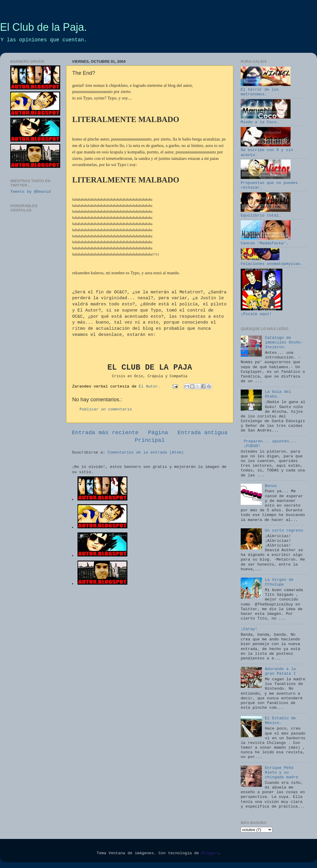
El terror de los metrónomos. (266, 90)
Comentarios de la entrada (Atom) (146, 452)
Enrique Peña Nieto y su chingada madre (281, 773)
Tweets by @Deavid (31, 192)
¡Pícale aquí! (262, 312)
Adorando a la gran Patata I (280, 671)
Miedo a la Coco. (266, 120)
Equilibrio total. (266, 213)
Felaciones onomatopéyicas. (272, 262)
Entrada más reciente (105, 433)
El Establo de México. (280, 721)
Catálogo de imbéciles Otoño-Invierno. (284, 342)
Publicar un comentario (106, 409)
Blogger (210, 853)
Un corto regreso (284, 531)
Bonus (271, 486)
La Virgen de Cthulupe (279, 582)
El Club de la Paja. (43, 27)
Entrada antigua (203, 433)
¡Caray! (249, 629)
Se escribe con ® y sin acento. (267, 150)
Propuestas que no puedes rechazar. (269, 183)
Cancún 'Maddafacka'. (266, 241)
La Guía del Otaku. (278, 394)
